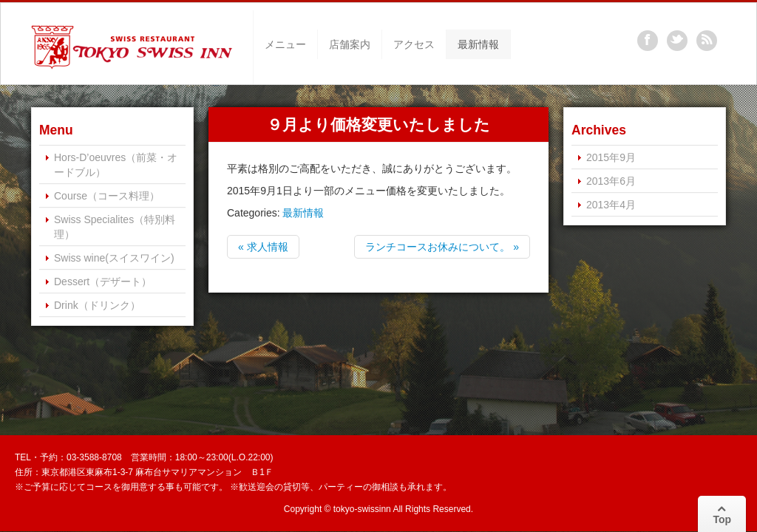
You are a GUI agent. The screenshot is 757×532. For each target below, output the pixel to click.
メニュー (285, 44)
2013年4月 (611, 205)
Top (722, 514)
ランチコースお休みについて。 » (442, 247)
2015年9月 (611, 157)
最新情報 (478, 44)
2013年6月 (611, 181)
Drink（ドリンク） (97, 305)
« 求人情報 (263, 247)
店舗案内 (350, 44)
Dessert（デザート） (103, 282)
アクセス (414, 44)
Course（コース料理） (107, 196)
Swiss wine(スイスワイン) (114, 258)
